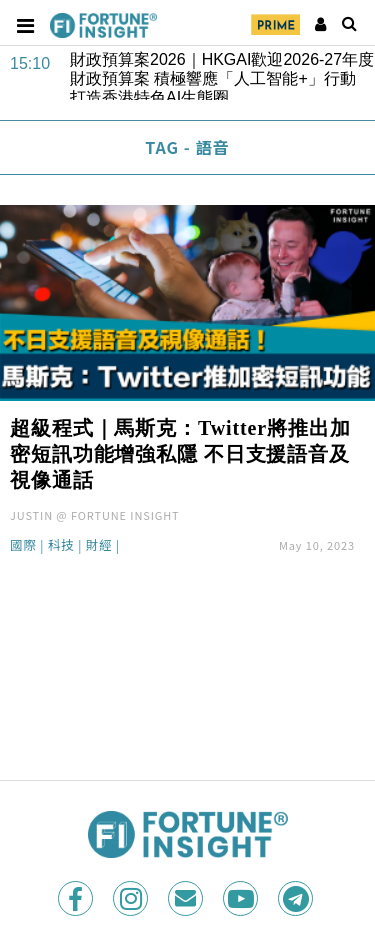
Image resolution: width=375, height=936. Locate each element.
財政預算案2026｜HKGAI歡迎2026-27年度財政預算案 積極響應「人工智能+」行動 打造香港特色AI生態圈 (222, 75)
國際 (23, 546)
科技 (61, 546)
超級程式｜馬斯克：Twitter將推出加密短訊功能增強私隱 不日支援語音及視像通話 (180, 454)
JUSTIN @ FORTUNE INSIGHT (95, 515)
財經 (99, 546)
